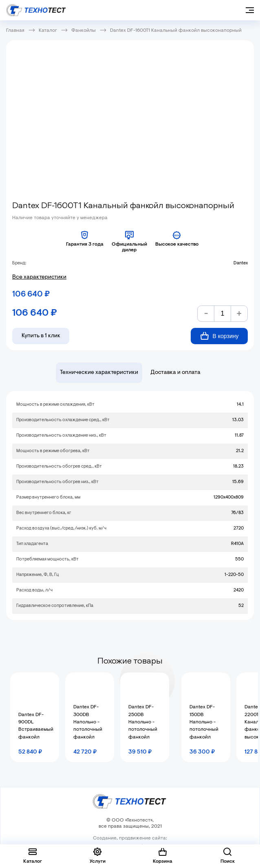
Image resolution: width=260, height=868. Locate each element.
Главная (15, 31)
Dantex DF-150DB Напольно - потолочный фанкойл (204, 722)
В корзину (219, 336)
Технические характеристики (99, 373)
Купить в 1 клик (41, 336)
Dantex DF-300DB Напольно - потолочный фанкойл (88, 722)
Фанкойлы (84, 31)
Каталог (48, 31)
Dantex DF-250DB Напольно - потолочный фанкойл (143, 722)
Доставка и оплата (175, 373)
